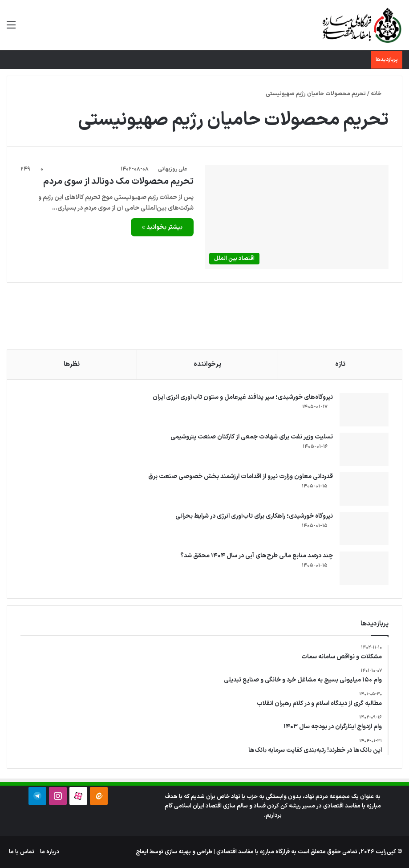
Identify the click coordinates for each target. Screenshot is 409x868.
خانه (380, 94)
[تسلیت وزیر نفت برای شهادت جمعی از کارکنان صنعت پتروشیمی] (364, 449)
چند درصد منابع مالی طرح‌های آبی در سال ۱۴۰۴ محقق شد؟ (257, 556)
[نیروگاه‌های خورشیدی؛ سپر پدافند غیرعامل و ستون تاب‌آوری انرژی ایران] (364, 410)
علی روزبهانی (172, 169)
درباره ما (50, 852)
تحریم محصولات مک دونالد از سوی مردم (118, 182)
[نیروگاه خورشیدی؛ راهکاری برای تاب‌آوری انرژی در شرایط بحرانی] (364, 529)
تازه (340, 364)
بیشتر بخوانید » (162, 227)
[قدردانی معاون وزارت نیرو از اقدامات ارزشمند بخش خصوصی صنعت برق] (364, 489)
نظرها (72, 364)
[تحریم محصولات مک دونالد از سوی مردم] (297, 217)
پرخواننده (207, 364)
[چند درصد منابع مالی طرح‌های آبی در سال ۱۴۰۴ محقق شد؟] (364, 568)
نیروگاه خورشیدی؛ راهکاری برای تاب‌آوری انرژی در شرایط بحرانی (254, 516)
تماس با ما (22, 852)
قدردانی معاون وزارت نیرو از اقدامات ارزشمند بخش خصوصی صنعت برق (241, 477)
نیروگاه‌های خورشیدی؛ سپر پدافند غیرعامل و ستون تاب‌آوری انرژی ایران (243, 397)
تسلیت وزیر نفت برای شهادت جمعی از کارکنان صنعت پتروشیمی (252, 437)
